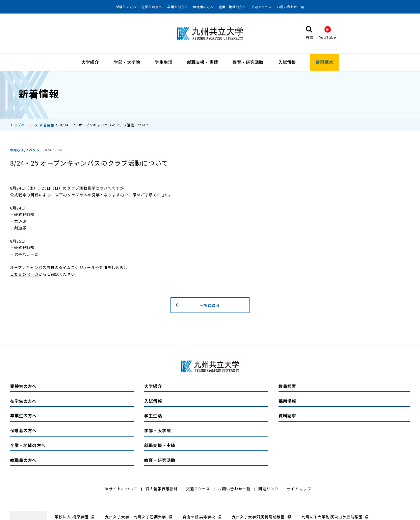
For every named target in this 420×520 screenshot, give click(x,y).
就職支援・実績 (203, 62)
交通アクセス (261, 7)
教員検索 (287, 386)
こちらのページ (24, 273)
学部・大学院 (127, 62)
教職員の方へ (23, 460)
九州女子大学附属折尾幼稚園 (258, 516)
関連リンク (268, 488)
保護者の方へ (203, 7)
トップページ (21, 124)
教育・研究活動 (248, 62)
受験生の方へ (126, 7)
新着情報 (47, 124)
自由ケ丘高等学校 (199, 516)
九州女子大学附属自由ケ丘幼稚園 (332, 516)
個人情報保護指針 (162, 488)
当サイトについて (121, 488)
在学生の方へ (152, 7)
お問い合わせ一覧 (291, 7)
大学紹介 (90, 62)
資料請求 (324, 62)
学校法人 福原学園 (72, 516)
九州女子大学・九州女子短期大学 (136, 516)
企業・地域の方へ (232, 7)
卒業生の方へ (177, 7)
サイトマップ (299, 488)
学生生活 (163, 62)
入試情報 (287, 62)
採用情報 (287, 400)
